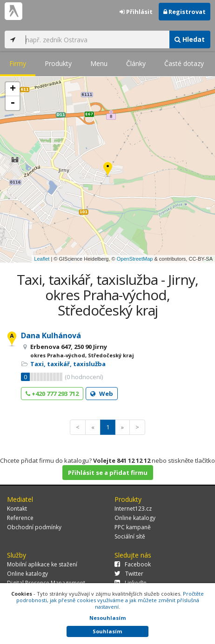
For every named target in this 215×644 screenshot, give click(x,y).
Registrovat (185, 12)
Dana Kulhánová (51, 335)
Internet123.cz (133, 509)
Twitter (129, 574)
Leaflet (42, 259)
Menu (99, 63)
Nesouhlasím (107, 618)
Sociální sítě (130, 536)
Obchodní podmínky (34, 527)
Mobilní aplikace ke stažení (42, 564)
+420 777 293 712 (52, 394)
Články (136, 63)
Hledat (190, 39)
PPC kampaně (133, 527)
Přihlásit (136, 12)
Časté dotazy (184, 63)
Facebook (133, 564)
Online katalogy (135, 518)
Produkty (58, 63)
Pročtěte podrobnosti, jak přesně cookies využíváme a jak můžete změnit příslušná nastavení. (110, 600)
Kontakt (17, 509)
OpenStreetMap (135, 259)
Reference (20, 518)
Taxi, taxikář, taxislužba (68, 364)
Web (102, 394)
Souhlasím (107, 631)
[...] (95, 39)
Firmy (18, 63)
